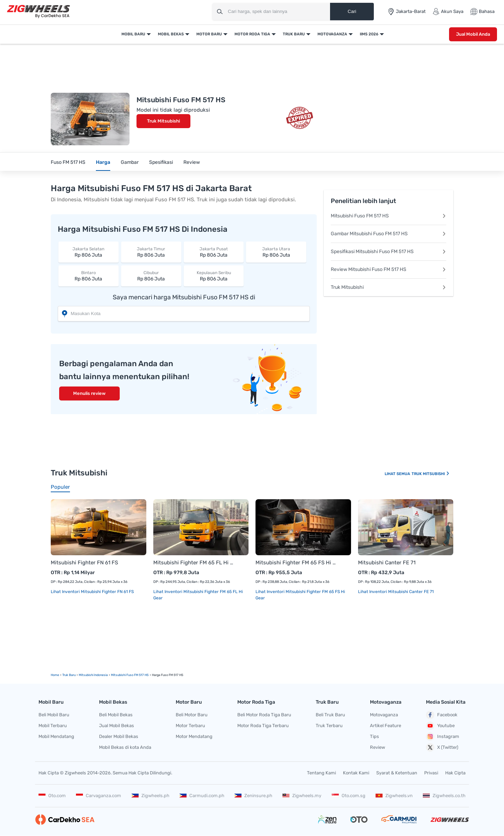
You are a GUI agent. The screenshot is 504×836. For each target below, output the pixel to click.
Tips (374, 736)
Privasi (431, 773)
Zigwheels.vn (394, 796)
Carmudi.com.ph (202, 796)
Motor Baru (209, 34)
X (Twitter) (442, 747)
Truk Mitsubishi (163, 121)
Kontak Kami (356, 773)
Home (55, 675)
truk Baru (69, 675)
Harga (103, 162)
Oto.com (52, 796)
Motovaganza (332, 34)
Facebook (442, 715)
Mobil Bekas (171, 34)
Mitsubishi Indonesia (93, 675)
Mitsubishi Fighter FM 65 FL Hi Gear (194, 563)
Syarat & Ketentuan (397, 773)
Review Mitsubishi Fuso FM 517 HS (388, 269)
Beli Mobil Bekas (116, 715)
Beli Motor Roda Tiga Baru (264, 715)
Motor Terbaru (190, 726)
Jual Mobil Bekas (117, 726)
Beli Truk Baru (330, 715)
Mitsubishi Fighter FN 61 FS (84, 563)
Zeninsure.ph (253, 796)
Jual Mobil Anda (473, 34)
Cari (352, 11)
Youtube (440, 726)
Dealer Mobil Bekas (119, 736)
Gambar (130, 162)
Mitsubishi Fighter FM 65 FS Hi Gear (296, 563)
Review (192, 162)
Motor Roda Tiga (252, 34)
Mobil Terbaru (53, 726)
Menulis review (89, 393)
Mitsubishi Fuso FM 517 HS (388, 216)
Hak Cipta (455, 773)
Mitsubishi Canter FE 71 (387, 563)
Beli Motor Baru (192, 715)
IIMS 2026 (369, 34)
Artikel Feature (386, 726)
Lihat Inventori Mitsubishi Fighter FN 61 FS (92, 592)
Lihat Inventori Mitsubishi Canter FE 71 (396, 592)
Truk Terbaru (329, 726)
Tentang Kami (321, 773)
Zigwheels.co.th (444, 796)
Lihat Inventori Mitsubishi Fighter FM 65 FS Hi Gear (300, 595)
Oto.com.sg (349, 796)
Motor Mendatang (194, 736)
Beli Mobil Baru (54, 715)
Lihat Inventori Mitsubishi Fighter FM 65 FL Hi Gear (198, 595)
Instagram (443, 737)
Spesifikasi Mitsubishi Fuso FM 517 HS (388, 252)
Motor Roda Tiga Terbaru (263, 726)
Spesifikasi (161, 162)
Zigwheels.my (302, 796)
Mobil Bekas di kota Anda (125, 747)
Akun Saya (448, 12)
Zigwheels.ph (150, 796)
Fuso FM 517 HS (68, 162)
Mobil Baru (133, 34)
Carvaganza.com (99, 796)
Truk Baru (294, 34)
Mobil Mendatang (56, 736)
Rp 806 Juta (89, 252)
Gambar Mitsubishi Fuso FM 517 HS (388, 234)
